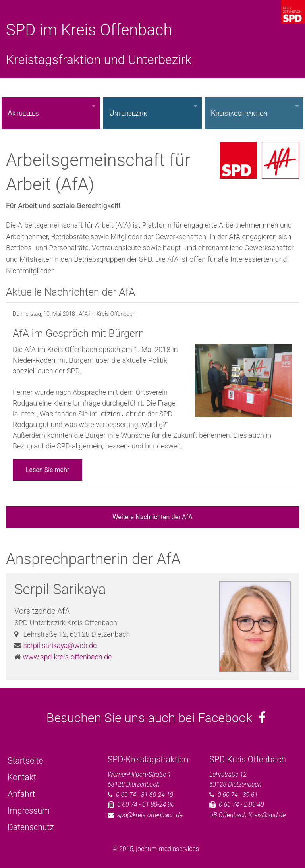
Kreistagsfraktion (239, 113)
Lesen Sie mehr (47, 470)
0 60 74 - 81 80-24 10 (145, 795)
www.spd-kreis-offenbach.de (67, 657)
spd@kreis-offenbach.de (150, 815)
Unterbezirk (128, 113)
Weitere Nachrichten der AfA (152, 517)
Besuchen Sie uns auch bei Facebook (156, 718)
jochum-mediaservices (167, 849)
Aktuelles (23, 113)
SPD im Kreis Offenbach (89, 30)
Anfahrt (21, 794)
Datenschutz (31, 827)
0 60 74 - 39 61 (238, 795)
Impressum (29, 811)
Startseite (25, 761)
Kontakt (22, 777)
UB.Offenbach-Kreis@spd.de (247, 815)
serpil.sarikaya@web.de (60, 645)
